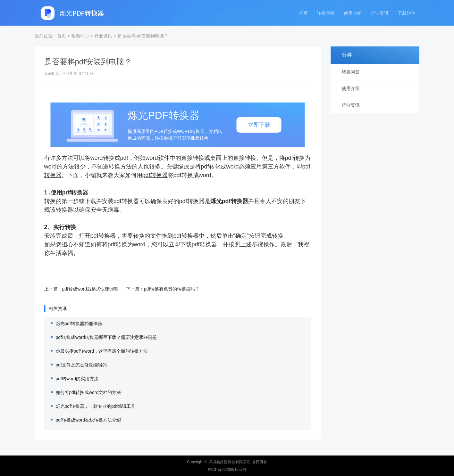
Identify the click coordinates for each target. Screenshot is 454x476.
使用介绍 (353, 13)
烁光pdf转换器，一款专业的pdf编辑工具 (87, 406)
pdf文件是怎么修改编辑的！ (75, 365)
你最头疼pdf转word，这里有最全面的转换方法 (93, 351)
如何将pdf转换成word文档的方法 (80, 392)
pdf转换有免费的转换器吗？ (163, 289)
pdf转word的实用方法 (69, 379)
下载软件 (407, 13)
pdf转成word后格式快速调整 (82, 289)
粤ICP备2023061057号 (227, 470)
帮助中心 (80, 36)
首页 (303, 13)
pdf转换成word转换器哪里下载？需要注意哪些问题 (98, 337)
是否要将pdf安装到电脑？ (143, 36)
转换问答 (326, 13)
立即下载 (250, 125)
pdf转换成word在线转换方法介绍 (80, 420)
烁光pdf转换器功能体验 (70, 324)
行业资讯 (380, 13)
